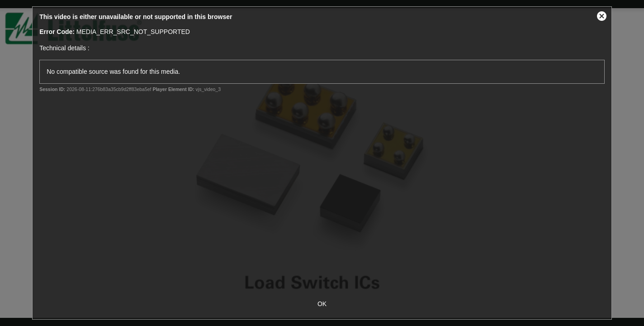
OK (322, 304)
